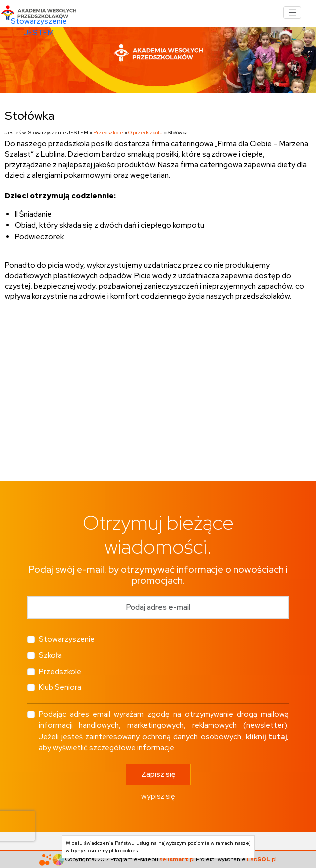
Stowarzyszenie (67, 639)
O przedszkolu (146, 133)
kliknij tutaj (266, 737)
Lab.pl (262, 859)
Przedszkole (108, 133)
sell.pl (177, 859)
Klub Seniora (60, 687)
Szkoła (50, 655)
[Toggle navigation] (292, 13)
